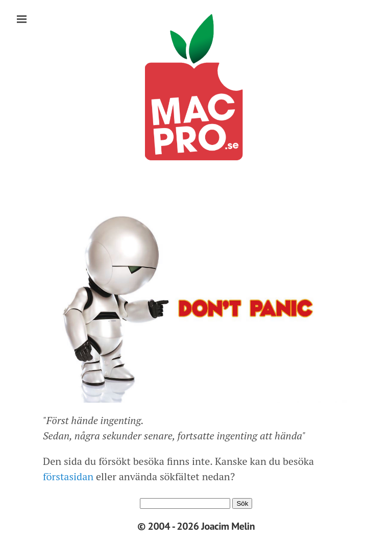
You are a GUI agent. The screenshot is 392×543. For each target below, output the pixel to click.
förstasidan (68, 476)
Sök (242, 503)
